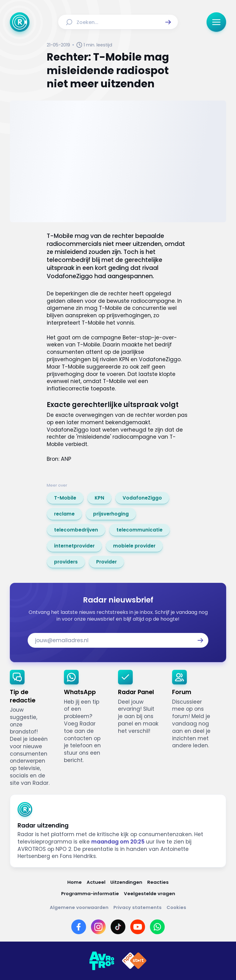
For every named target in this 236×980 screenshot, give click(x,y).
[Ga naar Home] (20, 22)
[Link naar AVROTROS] (102, 961)
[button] (168, 22)
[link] (65, 498)
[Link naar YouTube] (138, 927)
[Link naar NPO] (134, 961)
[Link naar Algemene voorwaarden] (79, 907)
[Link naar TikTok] (118, 927)
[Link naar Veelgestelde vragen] (149, 893)
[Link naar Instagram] (98, 927)
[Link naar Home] (75, 882)
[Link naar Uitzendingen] (126, 882)
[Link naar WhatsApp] (157, 927)
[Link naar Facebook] (79, 927)
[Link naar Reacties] (158, 882)
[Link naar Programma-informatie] (90, 893)
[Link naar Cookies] (176, 907)
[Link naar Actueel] (96, 882)
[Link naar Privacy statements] (138, 907)
